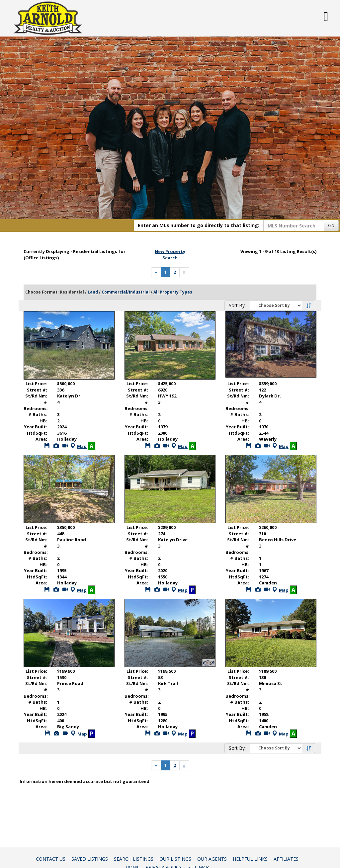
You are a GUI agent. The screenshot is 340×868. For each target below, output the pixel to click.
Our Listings (175, 859)
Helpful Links (250, 859)
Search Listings (134, 859)
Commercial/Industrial (126, 292)
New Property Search (170, 255)
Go (331, 225)
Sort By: (237, 305)
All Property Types (173, 292)
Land (93, 292)
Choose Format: (42, 292)
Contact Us (51, 859)
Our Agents (212, 859)
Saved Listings (90, 859)
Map (78, 446)
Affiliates (286, 859)
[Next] (184, 272)
